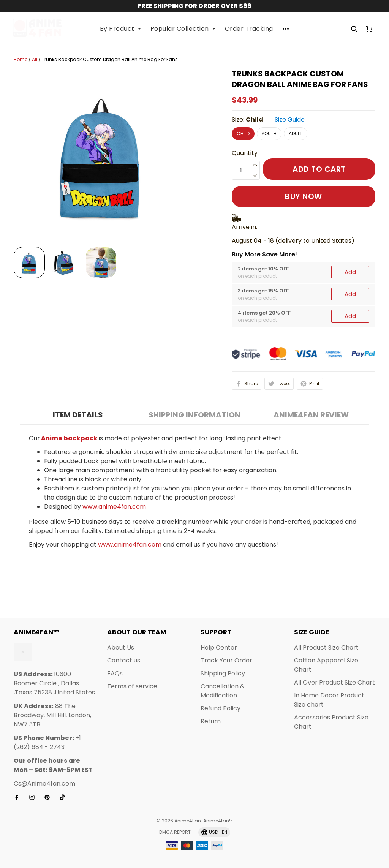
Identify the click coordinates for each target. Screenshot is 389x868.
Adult (296, 134)
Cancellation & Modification (223, 691)
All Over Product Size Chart (334, 682)
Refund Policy (221, 708)
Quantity (245, 153)
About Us (121, 647)
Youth (269, 134)
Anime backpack (69, 355)
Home (21, 59)
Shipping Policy (223, 673)
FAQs (115, 673)
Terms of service (132, 686)
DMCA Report (175, 832)
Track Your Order (226, 660)
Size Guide (290, 119)
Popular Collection (183, 29)
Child (255, 119)
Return (211, 721)
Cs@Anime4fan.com (44, 783)
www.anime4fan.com (114, 424)
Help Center (219, 647)
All (35, 59)
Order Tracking (249, 29)
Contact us (124, 660)
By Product (121, 29)
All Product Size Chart (326, 647)
